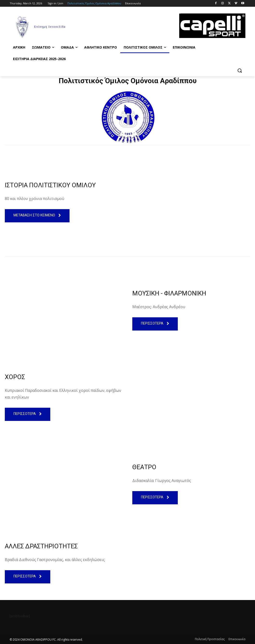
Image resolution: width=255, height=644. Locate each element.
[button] (240, 70)
